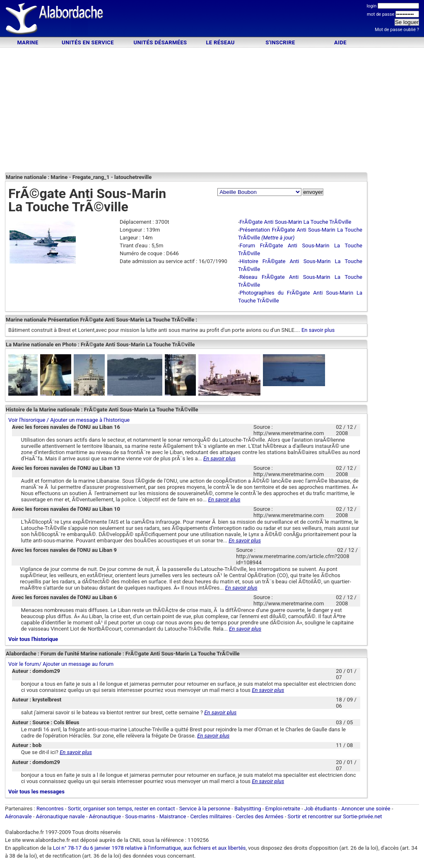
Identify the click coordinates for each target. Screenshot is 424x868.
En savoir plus (318, 330)
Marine (28, 42)
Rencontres (50, 809)
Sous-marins (140, 816)
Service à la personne (205, 809)
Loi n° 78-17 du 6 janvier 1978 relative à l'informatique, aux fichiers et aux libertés (149, 848)
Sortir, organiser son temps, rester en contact (122, 809)
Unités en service (88, 42)
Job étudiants (321, 809)
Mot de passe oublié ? (397, 30)
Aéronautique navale (60, 816)
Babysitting (248, 809)
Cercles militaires (211, 816)
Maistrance (173, 816)
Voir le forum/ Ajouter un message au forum (61, 664)
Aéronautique (106, 816)
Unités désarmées (160, 42)
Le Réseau (220, 42)
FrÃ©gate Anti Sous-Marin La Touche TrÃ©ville (296, 222)
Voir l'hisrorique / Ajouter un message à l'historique (69, 420)
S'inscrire (280, 42)
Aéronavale (18, 816)
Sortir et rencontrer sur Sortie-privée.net (335, 816)
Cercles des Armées (259, 816)
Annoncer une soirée (366, 809)
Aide (340, 42)
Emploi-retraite (283, 809)
